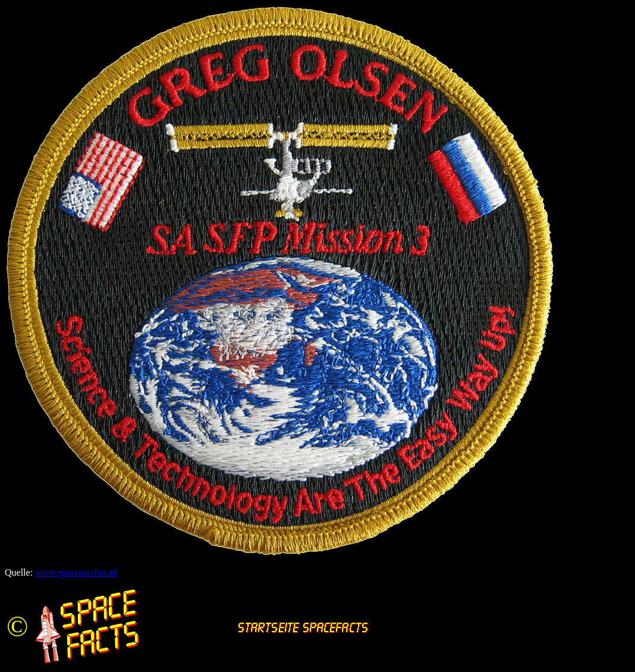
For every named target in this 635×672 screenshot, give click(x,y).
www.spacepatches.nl (76, 572)
